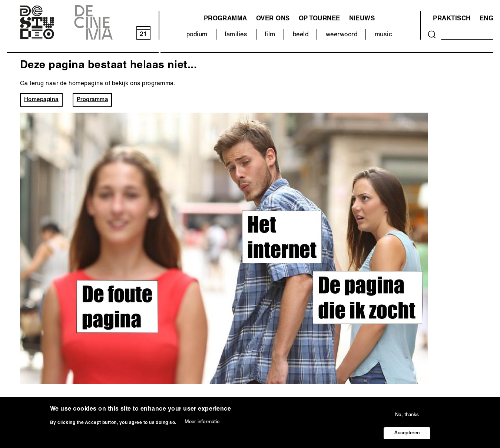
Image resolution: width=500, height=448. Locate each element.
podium (197, 35)
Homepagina (41, 100)
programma (226, 19)
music (383, 35)
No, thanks (407, 419)
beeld (301, 35)
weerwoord (342, 35)
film (270, 35)
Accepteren (407, 437)
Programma (92, 100)
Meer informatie (202, 426)
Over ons (273, 19)
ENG (486, 19)
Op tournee (319, 19)
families (236, 35)
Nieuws (362, 19)
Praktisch (452, 19)
